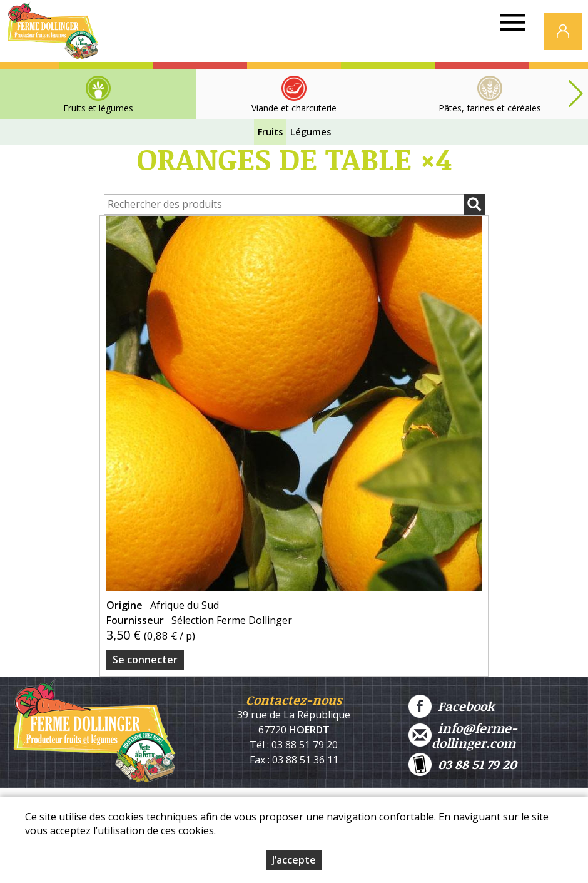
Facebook (451, 706)
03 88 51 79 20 (463, 764)
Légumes (311, 132)
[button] (575, 94)
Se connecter (145, 660)
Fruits (270, 132)
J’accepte (294, 860)
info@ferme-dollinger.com (463, 735)
